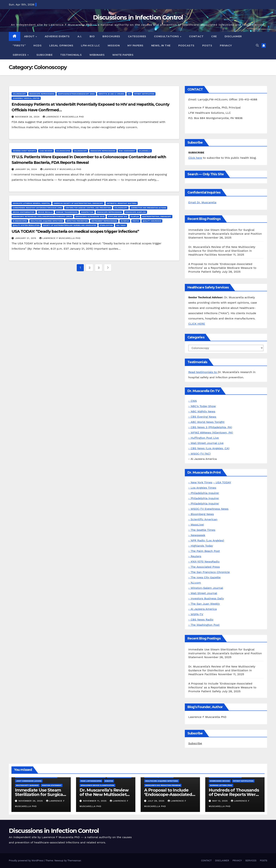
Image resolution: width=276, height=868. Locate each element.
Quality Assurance (152, 221)
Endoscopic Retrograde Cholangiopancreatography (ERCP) (42, 216)
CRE (214, 36)
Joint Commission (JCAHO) (29, 781)
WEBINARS (97, 55)
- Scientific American (203, 519)
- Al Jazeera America (203, 609)
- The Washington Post (204, 625)
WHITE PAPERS (123, 55)
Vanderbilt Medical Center (26, 98)
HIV (129, 94)
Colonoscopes (63, 151)
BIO (92, 36)
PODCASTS (186, 46)
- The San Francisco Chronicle (209, 572)
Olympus (125, 221)
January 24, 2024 (26, 169)
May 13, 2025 (220, 801)
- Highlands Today (201, 546)
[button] (257, 45)
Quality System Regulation (26, 225)
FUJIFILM (135, 216)
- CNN (193, 401)
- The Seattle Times (202, 530)
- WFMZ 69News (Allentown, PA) (211, 433)
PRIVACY (226, 46)
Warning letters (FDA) (221, 785)
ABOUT (30, 36)
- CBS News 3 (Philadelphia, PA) (210, 427)
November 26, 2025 (31, 801)
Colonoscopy (19, 94)
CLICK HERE (197, 324)
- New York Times (200, 482)
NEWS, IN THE (161, 46)
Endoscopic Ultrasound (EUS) (90, 216)
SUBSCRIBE (45, 55)
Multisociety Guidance (27, 785)
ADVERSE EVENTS (57, 36)
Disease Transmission (67, 212)
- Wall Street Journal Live (206, 443)
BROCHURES (111, 36)
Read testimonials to (203, 372)
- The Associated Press (204, 567)
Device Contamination (24, 212)
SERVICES (20, 55)
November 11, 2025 (95, 801)
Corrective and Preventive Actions (148, 208)
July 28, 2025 (156, 801)
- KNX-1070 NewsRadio (204, 562)
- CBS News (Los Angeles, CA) (209, 448)
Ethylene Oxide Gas (117, 216)
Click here (195, 158)
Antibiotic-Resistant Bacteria (122, 203)
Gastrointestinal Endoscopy (157, 216)
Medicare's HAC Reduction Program (163, 785)
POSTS (207, 46)
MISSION (114, 46)
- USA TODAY (222, 482)
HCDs (37, 46)
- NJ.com (195, 583)
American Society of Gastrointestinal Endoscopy (78, 203)
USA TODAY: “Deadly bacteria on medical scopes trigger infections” (75, 231)
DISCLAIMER (233, 36)
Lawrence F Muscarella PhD (63, 117)
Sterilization (106, 225)
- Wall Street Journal (203, 593)
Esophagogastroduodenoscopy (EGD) (76, 94)
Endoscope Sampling (136, 212)
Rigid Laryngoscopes (91, 781)
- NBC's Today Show (202, 406)
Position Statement (52, 785)
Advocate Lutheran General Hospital (31, 203)
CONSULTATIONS (167, 36)
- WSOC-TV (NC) (199, 454)
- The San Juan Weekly (204, 604)
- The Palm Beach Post (204, 551)
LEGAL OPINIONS (61, 46)
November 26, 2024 (28, 117)
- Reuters (195, 556)
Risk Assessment (127, 151)
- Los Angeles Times (202, 488)
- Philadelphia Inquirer (204, 493)
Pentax (136, 221)
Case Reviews (46, 151)
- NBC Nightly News (202, 411)
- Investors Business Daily (206, 598)
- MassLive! (196, 525)
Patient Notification (144, 94)
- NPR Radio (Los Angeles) (206, 540)
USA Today (121, 225)
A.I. (80, 36)
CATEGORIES (137, 36)
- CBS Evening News (202, 417)
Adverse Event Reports (24, 151)
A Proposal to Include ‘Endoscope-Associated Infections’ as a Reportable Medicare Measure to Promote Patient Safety (222, 268)
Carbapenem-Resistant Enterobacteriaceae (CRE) (37, 208)
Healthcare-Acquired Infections (47, 221)
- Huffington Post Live (204, 438)
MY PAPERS (135, 46)
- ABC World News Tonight (206, 422)
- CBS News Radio (201, 620)
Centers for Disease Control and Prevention (88, 208)
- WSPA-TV (196, 614)
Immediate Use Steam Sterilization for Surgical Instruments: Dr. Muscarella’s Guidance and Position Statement (225, 234)
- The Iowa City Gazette (204, 577)
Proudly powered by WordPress (26, 861)
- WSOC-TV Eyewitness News (208, 509)
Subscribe (195, 743)
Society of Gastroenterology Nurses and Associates (70, 225)
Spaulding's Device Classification (97, 785)
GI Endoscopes (20, 221)
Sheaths (109, 781)
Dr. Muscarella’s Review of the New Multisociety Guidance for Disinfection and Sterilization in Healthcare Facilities (222, 251)
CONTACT (196, 36)
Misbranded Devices (220, 781)
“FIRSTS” (19, 46)
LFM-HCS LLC (90, 46)
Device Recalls (45, 212)
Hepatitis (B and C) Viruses (111, 94)
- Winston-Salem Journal (206, 588)
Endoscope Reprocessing (42, 94)
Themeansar (74, 861)
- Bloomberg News (201, 514)
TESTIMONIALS (71, 55)
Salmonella (145, 151)
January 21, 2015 (26, 238)
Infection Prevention (77, 221)
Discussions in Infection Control (138, 17)
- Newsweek (197, 535)
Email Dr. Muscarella (202, 202)
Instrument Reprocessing (104, 221)
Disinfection (87, 212)
